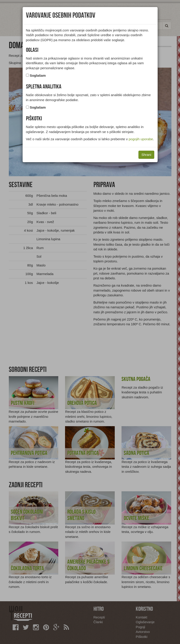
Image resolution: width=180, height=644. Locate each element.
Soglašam (38, 75)
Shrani (146, 155)
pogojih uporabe (141, 139)
